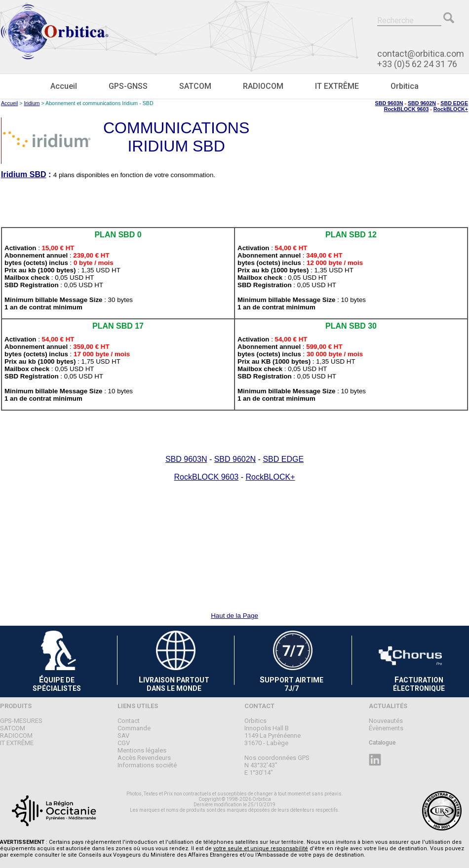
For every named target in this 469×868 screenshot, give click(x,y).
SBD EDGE (454, 103)
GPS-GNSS (128, 86)
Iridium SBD (24, 174)
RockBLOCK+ (451, 109)
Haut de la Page (234, 616)
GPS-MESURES (21, 721)
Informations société (147, 765)
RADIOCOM (263, 86)
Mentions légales (142, 750)
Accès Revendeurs (144, 758)
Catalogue (382, 743)
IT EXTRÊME (337, 86)
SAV (123, 736)
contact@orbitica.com (421, 54)
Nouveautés (386, 721)
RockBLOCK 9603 (407, 109)
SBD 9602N (422, 103)
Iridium (32, 103)
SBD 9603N (389, 103)
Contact (129, 721)
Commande (134, 728)
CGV (124, 743)
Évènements (386, 728)
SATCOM (195, 86)
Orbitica (405, 86)
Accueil (64, 86)
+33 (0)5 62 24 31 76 (417, 64)
